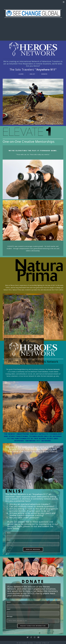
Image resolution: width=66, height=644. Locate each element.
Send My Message (33, 549)
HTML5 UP (46, 643)
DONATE (33, 29)
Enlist (32, 74)
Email (9, 540)
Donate (44, 74)
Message (10, 616)
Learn (21, 74)
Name (9, 533)
